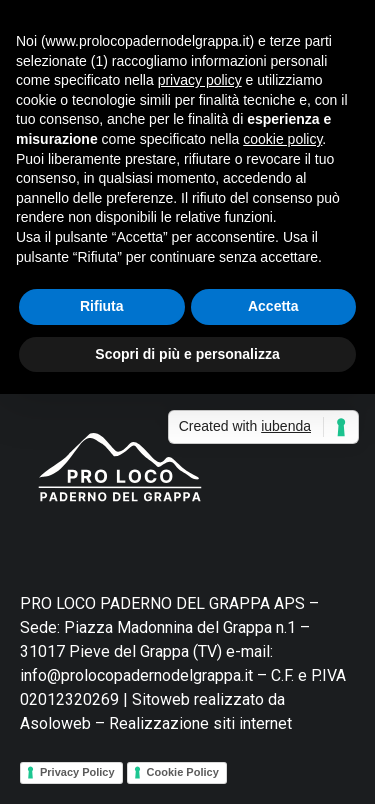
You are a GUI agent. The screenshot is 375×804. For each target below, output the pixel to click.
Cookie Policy (183, 772)
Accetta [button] (273, 306)
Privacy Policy (77, 772)
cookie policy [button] (282, 139)
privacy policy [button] (200, 80)
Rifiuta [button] (102, 306)
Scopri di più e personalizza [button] (187, 354)
